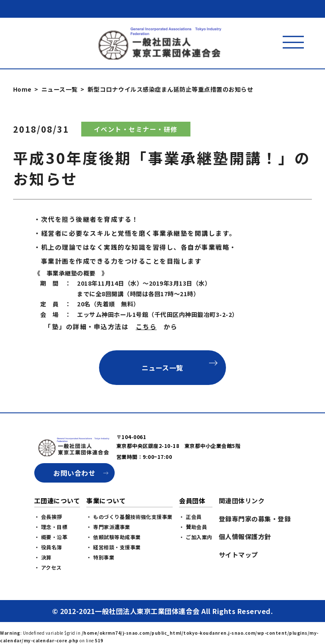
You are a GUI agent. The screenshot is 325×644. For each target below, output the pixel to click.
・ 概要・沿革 (51, 558)
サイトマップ (238, 576)
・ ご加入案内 (196, 558)
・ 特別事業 (100, 579)
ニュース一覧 (60, 89)
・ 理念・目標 (51, 548)
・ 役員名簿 (48, 569)
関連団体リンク (242, 522)
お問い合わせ (74, 494)
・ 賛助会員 (193, 548)
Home (22, 89)
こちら (146, 326)
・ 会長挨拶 (48, 538)
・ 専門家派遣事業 (108, 548)
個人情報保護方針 (245, 558)
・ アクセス (48, 589)
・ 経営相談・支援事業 (114, 569)
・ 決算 (43, 579)
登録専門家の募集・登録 (255, 540)
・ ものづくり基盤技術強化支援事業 (129, 538)
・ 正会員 (190, 538)
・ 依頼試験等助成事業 (114, 558)
